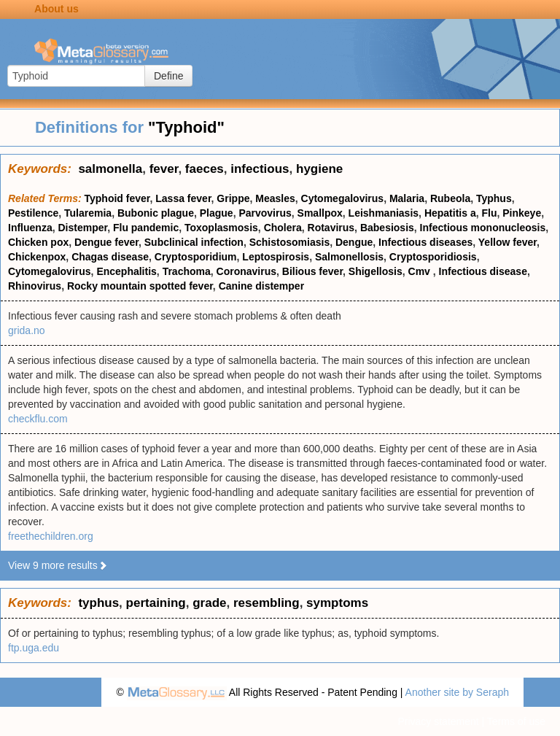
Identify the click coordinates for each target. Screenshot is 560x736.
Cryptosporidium (196, 257)
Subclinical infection (194, 242)
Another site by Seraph (457, 692)
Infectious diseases (425, 242)
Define (168, 76)
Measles (275, 198)
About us (57, 9)
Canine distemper (261, 286)
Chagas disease (110, 257)
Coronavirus (246, 271)
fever (164, 169)
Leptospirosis (276, 257)
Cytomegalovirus (343, 198)
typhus (98, 603)
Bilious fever (312, 271)
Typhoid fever (117, 198)
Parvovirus (265, 213)
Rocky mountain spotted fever (140, 286)
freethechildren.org (51, 536)
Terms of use (516, 721)
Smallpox (320, 213)
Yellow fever (507, 242)
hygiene (319, 169)
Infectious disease (483, 271)
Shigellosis (376, 271)
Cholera (283, 228)
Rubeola (450, 198)
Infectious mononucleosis (483, 228)
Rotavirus (331, 228)
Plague (217, 213)
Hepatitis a (450, 213)
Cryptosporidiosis (433, 257)
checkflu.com (38, 419)
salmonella (110, 169)
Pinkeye (522, 213)
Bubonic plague (156, 213)
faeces (205, 169)
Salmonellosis (349, 257)
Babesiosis (387, 228)
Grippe (233, 198)
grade (209, 603)
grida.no (27, 330)
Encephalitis (126, 271)
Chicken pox (38, 242)
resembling (267, 603)
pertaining (156, 603)
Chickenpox (37, 257)
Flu (489, 213)
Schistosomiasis (290, 242)
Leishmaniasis (384, 213)
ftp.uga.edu (34, 648)
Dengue (354, 242)
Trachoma (187, 271)
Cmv (421, 271)
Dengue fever (106, 242)
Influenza (30, 228)
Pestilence (33, 213)
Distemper (82, 228)
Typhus (494, 198)
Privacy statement (438, 721)
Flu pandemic (146, 228)
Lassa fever (183, 198)
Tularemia (88, 213)
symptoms (337, 603)
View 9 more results (58, 565)
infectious (260, 169)
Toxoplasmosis (221, 228)
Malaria (407, 198)
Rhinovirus (35, 286)
